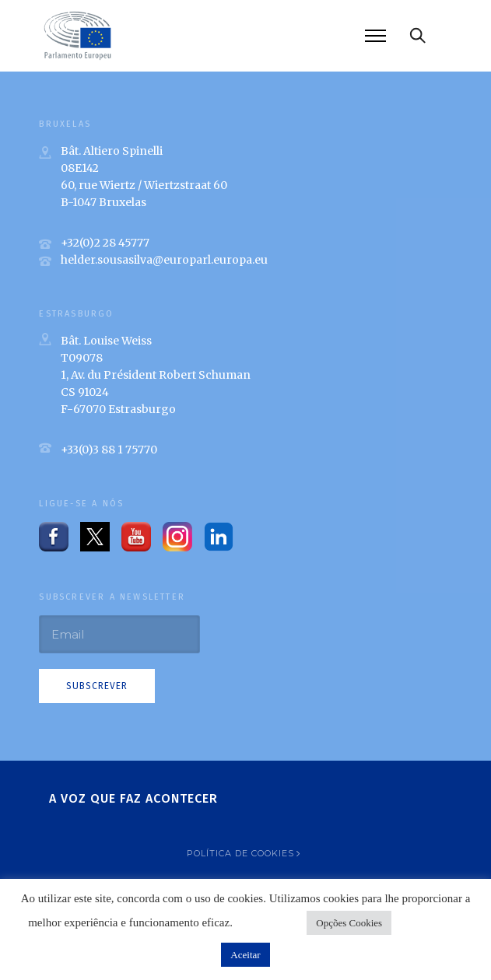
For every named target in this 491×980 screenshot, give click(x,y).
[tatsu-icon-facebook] (54, 537)
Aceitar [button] (245, 955)
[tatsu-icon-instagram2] (177, 537)
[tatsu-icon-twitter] (95, 537)
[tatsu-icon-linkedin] (219, 537)
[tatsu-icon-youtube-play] (136, 537)
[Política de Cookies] (245, 854)
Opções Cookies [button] (349, 923)
